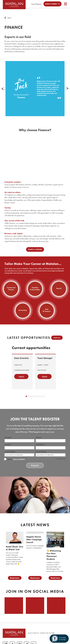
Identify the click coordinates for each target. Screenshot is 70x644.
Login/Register (36, 4)
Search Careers (35, 249)
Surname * (51, 440)
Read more (15, 578)
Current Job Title (51, 454)
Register (35, 465)
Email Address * (51, 447)
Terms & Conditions (19, 459)
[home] (15, 5)
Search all (57, 338)
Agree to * (15, 459)
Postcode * (19, 447)
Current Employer (19, 454)
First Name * (19, 440)
